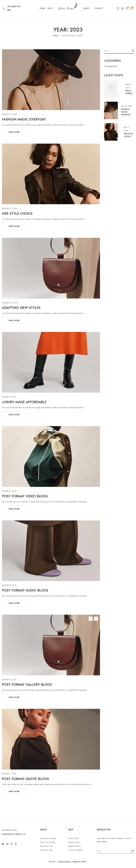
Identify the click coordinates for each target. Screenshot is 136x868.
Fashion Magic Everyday (24, 119)
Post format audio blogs (25, 590)
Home (55, 35)
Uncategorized (111, 66)
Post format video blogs (25, 496)
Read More (14, 132)
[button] (131, 8)
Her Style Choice (17, 213)
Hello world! (129, 92)
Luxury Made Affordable (24, 402)
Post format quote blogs (25, 779)
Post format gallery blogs (27, 684)
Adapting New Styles (21, 308)
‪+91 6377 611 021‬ (9, 830)
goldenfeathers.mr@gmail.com (14, 834)
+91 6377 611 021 (14, 8)
